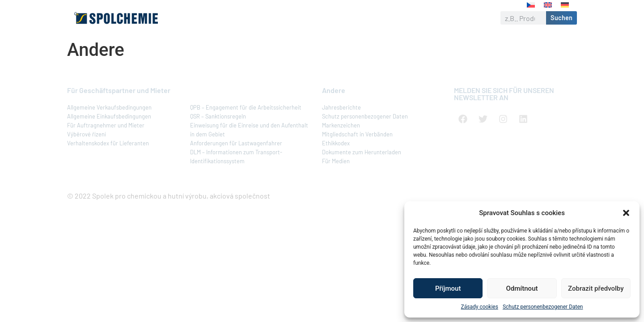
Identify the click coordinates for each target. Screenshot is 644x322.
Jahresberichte (341, 107)
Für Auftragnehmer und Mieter (106, 125)
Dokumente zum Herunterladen (362, 152)
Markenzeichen (341, 125)
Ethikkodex (336, 143)
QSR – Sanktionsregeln (218, 116)
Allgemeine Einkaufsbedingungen (109, 116)
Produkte (261, 18)
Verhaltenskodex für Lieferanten (108, 143)
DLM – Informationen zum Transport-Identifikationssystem (236, 157)
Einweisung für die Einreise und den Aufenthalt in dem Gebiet (249, 130)
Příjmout (448, 288)
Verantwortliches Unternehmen (345, 18)
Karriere (428, 18)
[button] (626, 213)
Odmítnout (522, 288)
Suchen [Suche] (561, 18)
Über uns (216, 18)
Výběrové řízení (87, 134)
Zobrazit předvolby (596, 288)
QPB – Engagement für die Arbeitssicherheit (246, 107)
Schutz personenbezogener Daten (543, 307)
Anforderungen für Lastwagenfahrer (236, 143)
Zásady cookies (480, 307)
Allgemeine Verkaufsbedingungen (109, 107)
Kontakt (468, 18)
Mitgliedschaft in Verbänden (357, 134)
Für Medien (336, 161)
